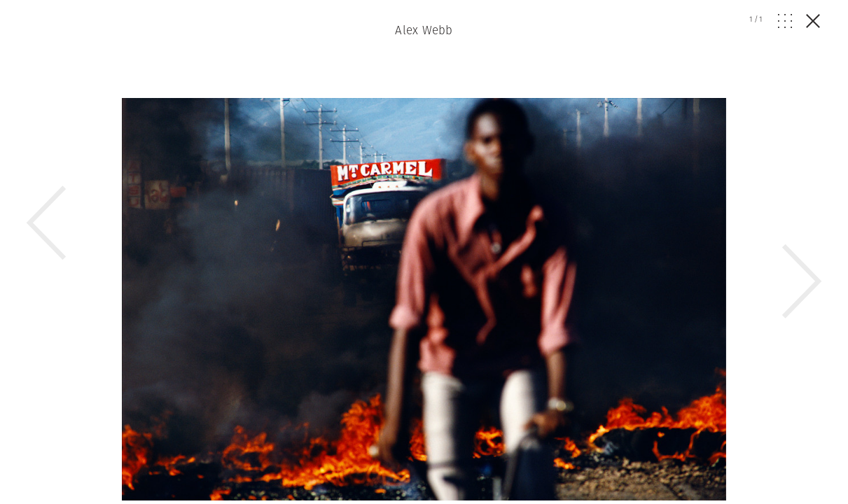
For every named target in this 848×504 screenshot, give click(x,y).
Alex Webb (424, 30)
